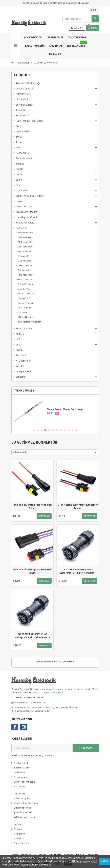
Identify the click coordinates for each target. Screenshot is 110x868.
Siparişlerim (19, 834)
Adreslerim (19, 838)
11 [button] (72, 430)
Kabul (105, 861)
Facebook (15, 727)
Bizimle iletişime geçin (24, 782)
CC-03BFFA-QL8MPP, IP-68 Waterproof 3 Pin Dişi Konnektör (78, 571)
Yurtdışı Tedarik (21, 763)
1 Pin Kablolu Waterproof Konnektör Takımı (32, 506)
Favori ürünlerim (21, 843)
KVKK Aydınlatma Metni (25, 817)
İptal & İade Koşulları (23, 812)
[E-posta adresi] (42, 748)
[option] (55, 411)
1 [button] (34, 430)
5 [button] (49, 430)
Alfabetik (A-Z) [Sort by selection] (20, 452)
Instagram (24, 727)
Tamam (86, 748)
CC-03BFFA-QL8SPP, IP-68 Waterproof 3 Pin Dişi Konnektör (32, 636)
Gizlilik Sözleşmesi (23, 808)
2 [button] (38, 430)
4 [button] (45, 430)
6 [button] (53, 430)
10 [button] (69, 430)
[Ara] (80, 19)
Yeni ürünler (19, 772)
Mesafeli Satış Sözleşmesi (26, 803)
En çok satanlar (21, 777)
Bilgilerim (18, 829)
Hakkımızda (19, 794)
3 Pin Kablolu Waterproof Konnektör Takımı (32, 571)
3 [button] (42, 430)
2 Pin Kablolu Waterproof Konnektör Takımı (78, 506)
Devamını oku (56, 693)
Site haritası (19, 786)
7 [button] (57, 430)
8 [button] (61, 430)
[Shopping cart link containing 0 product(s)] (92, 28)
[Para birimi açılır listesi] (94, 10)
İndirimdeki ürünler (22, 768)
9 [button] (65, 430)
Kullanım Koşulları (22, 798)
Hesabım (18, 824)
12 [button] (76, 430)
